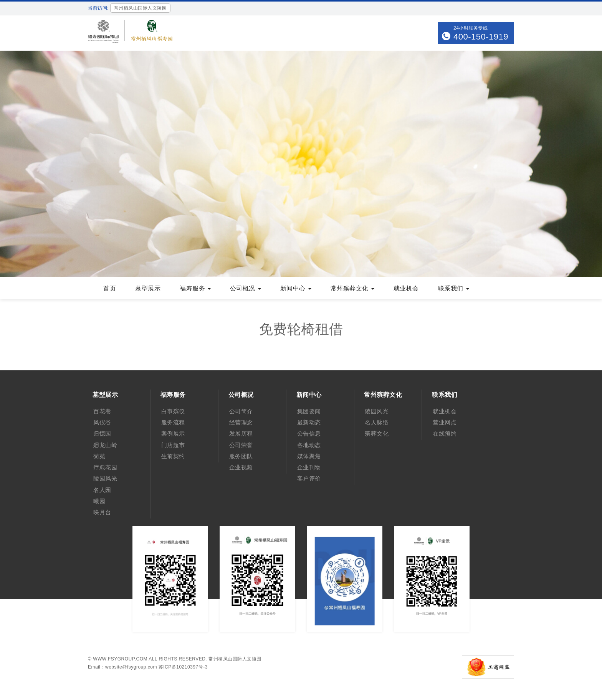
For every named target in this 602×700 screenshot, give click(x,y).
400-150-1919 (481, 37)
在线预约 (445, 433)
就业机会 (445, 411)
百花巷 (102, 411)
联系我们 (445, 395)
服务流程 (173, 422)
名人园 (102, 490)
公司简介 (241, 411)
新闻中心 (309, 395)
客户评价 (309, 478)
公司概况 (241, 395)
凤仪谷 (102, 422)
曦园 (99, 501)
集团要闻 (309, 411)
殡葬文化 (377, 433)
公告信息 (309, 433)
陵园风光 (105, 478)
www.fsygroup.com (120, 659)
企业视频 (241, 467)
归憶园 (102, 433)
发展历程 (241, 433)
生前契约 (173, 456)
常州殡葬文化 (383, 395)
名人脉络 (377, 422)
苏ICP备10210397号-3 (183, 667)
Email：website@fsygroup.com (122, 667)
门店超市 (173, 445)
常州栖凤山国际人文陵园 (235, 659)
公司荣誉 (241, 445)
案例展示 (173, 433)
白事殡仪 (173, 411)
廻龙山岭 (105, 445)
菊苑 (99, 456)
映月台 (102, 512)
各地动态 (309, 445)
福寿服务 (173, 395)
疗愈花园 (105, 467)
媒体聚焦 (309, 456)
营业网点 (445, 422)
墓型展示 (105, 395)
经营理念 (241, 422)
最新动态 (309, 422)
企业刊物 (309, 467)
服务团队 (241, 456)
